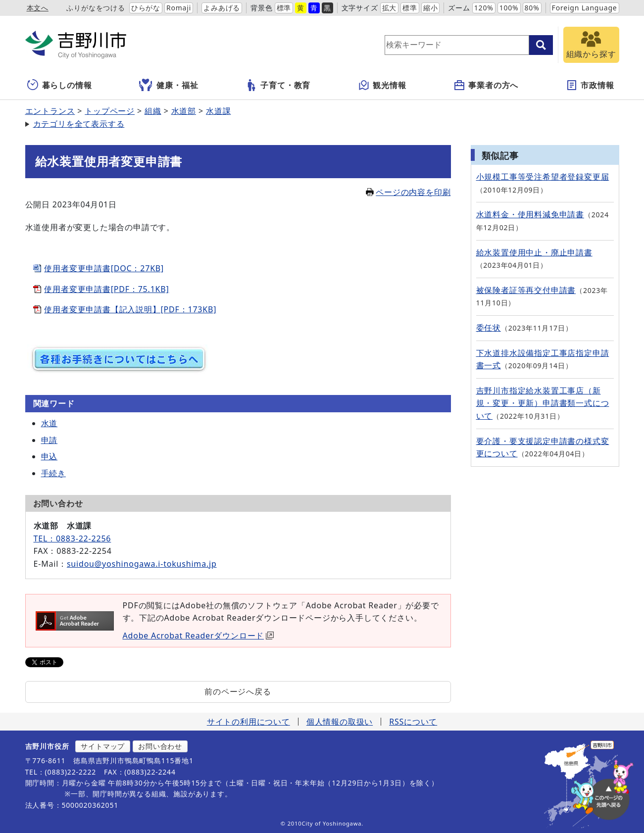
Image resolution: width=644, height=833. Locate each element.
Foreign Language (585, 8)
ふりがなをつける (96, 8)
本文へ (38, 8)
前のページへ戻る (238, 691)
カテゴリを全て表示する (79, 124)
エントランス (50, 111)
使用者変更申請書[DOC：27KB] (104, 268)
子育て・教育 (278, 85)
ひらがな (146, 8)
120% (484, 8)
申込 (50, 456)
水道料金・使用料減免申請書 (530, 214)
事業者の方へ (486, 85)
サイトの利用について (248, 722)
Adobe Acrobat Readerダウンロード (198, 636)
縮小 (431, 8)
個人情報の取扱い (340, 722)
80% (532, 8)
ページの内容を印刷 (408, 192)
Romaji (179, 8)
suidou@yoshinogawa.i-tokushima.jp (142, 564)
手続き (53, 473)
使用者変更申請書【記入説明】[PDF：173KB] (130, 309)
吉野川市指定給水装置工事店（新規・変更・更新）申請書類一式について (543, 403)
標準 (284, 8)
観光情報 (382, 85)
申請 (50, 440)
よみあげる (222, 8)
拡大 (390, 8)
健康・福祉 (169, 85)
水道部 (184, 111)
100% (509, 8)
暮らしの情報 (60, 85)
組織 (153, 111)
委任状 (489, 328)
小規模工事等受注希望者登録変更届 (543, 177)
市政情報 (590, 85)
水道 (50, 423)
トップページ (110, 111)
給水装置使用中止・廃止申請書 (534, 252)
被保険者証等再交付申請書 (526, 290)
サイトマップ (103, 746)
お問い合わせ (160, 746)
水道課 (218, 111)
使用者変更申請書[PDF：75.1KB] (106, 289)
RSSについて (413, 722)
